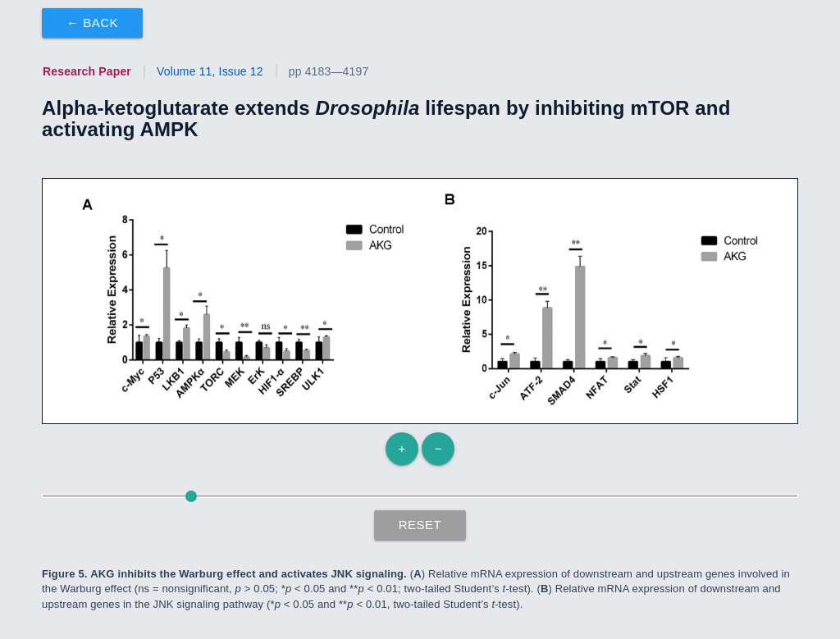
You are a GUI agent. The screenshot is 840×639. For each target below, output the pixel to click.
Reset (420, 525)
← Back (92, 23)
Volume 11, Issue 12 (210, 71)
